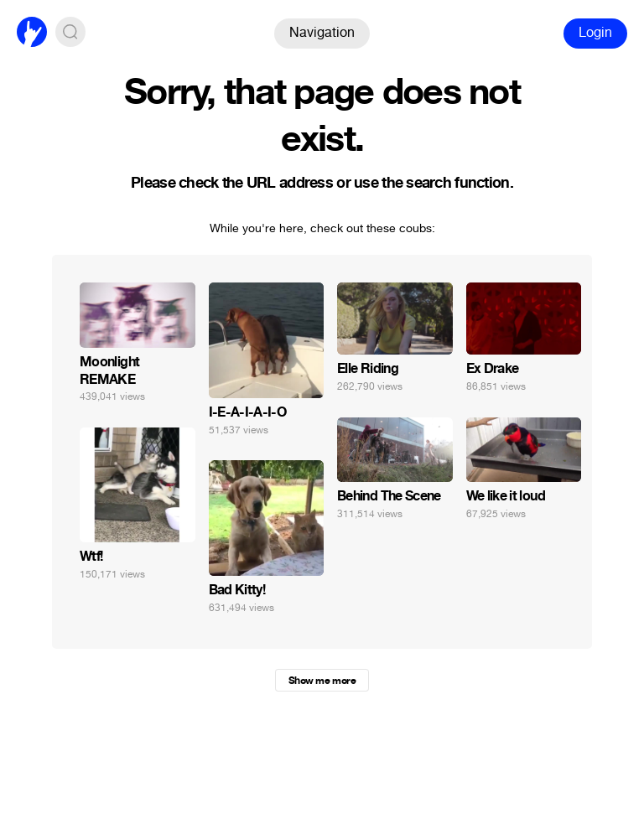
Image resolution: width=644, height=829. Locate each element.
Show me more (322, 681)
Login (595, 32)
